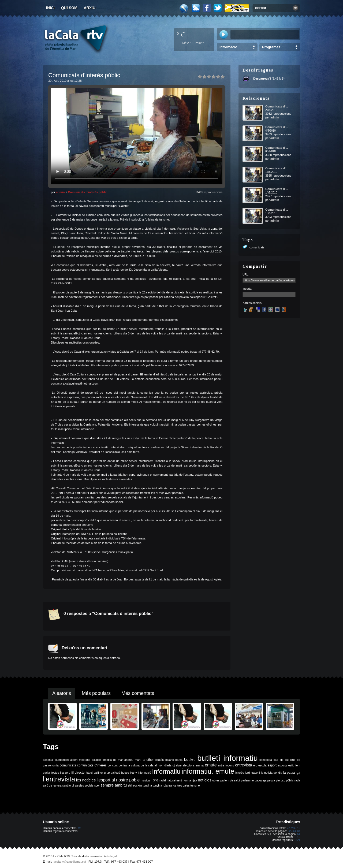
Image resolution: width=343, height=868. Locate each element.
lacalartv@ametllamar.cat (69, 862)
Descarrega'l (262, 79)
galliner (98, 773)
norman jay (190, 780)
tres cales (184, 785)
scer (97, 785)
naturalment (174, 780)
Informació (228, 47)
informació (145, 773)
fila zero (65, 773)
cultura (135, 765)
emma (200, 765)
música (145, 780)
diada (168, 765)
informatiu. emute (208, 771)
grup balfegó (112, 773)
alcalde (96, 760)
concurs (113, 765)
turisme (195, 785)
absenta (48, 760)
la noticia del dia (272, 773)
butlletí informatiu (228, 758)
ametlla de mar (113, 760)
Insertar (247, 289)
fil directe (78, 773)
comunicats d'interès (92, 765)
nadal (162, 780)
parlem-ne (247, 780)
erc (255, 765)
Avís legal (110, 856)
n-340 (154, 780)
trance (173, 785)
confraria (124, 765)
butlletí (190, 759)
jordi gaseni (252, 773)
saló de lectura (52, 785)
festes (55, 773)
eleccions (189, 765)
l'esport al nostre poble (118, 780)
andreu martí (133, 760)
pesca (271, 780)
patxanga (260, 780)
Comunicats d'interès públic (88, 192)
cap (276, 760)
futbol (89, 773)
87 (79, 828)
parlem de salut (230, 780)
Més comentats (138, 693)
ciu (287, 760)
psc (283, 780)
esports (282, 765)
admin (60, 192)
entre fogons (226, 765)
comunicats (257, 247)
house (125, 773)
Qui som (69, 8)
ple (278, 780)
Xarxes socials (252, 303)
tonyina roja (160, 785)
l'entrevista (59, 779)
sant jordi (68, 785)
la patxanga (292, 773)
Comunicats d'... (277, 106)
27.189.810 (293, 828)
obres (216, 780)
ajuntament (62, 760)
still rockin (135, 785)
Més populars (96, 693)
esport (272, 765)
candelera (266, 760)
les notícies (86, 780)
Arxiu (90, 8)
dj (174, 765)
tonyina (147, 785)
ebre (179, 765)
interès (240, 773)
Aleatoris (62, 693)
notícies (205, 780)
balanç (169, 760)
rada (297, 780)
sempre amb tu (114, 785)
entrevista (244, 765)
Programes (271, 47)
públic (290, 780)
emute (211, 765)
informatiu (166, 771)
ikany (134, 773)
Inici (50, 8)
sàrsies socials (84, 785)
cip (282, 760)
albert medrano (80, 760)
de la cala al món (152, 765)
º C (181, 35)
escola (262, 765)
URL (245, 274)
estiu (291, 765)
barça (179, 760)
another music (153, 760)
